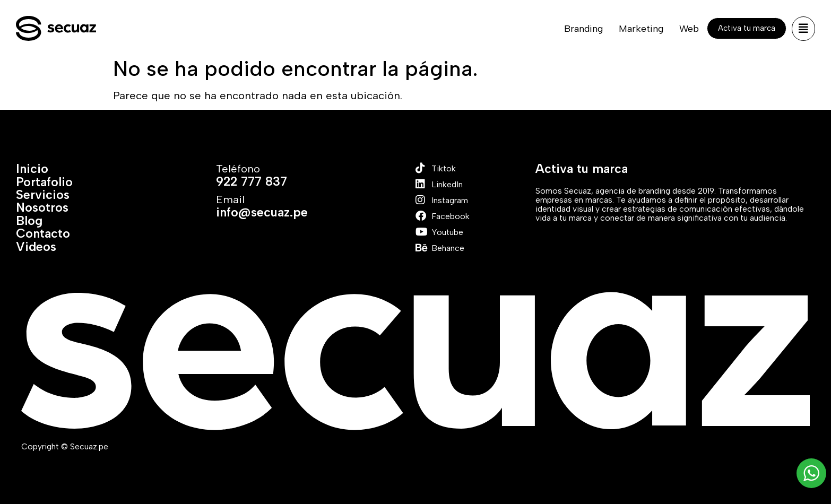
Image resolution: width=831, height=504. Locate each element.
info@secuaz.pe (262, 212)
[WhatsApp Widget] (811, 473)
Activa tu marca (582, 169)
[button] (803, 29)
